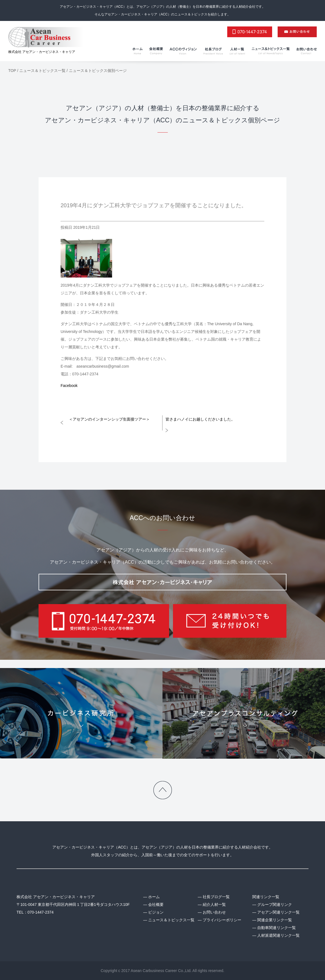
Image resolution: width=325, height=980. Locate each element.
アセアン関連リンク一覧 (278, 912)
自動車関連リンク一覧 (277, 928)
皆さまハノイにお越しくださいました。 (200, 419)
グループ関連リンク (275, 904)
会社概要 (156, 904)
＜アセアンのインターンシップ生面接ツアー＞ (109, 419)
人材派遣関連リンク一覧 (278, 935)
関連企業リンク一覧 (275, 920)
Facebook (69, 386)
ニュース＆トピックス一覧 (171, 920)
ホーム (154, 897)
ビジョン (156, 912)
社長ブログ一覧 (216, 897)
